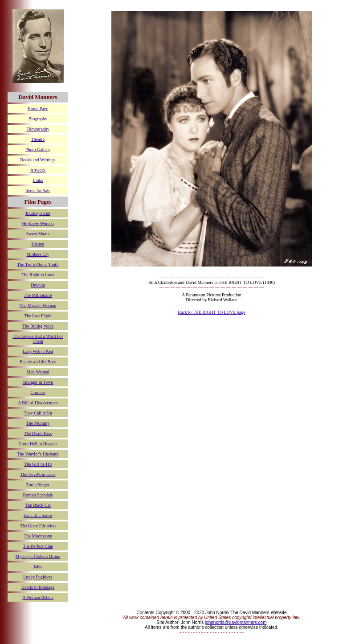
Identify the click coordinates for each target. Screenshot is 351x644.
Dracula (38, 285)
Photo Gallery (38, 150)
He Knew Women (38, 224)
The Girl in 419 (38, 464)
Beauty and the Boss (38, 362)
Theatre (38, 139)
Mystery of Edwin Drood (38, 556)
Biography (38, 119)
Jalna (38, 567)
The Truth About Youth (38, 265)
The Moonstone (38, 536)
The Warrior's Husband (38, 454)
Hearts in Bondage (38, 587)
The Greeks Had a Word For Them (38, 339)
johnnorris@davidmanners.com (236, 622)
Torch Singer (38, 485)
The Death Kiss (38, 433)
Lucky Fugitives (38, 577)
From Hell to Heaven (38, 444)
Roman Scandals (38, 495)
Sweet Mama (38, 234)
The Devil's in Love (38, 474)
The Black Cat (38, 505)
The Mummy (38, 423)
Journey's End (38, 213)
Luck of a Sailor (38, 515)
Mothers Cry (38, 254)
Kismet (38, 244)
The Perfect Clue (38, 546)
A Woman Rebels (38, 597)
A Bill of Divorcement (38, 403)
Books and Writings (38, 160)
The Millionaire (38, 295)
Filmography (38, 129)
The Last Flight (38, 316)
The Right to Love (38, 275)
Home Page (38, 109)
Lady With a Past (38, 351)
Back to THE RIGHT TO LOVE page (211, 312)
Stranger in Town (38, 382)
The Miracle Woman (38, 306)
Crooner (38, 392)
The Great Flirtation (38, 526)
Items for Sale (38, 191)
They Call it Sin (38, 413)
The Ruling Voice (38, 326)
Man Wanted (38, 372)
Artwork (38, 170)
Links (38, 180)
